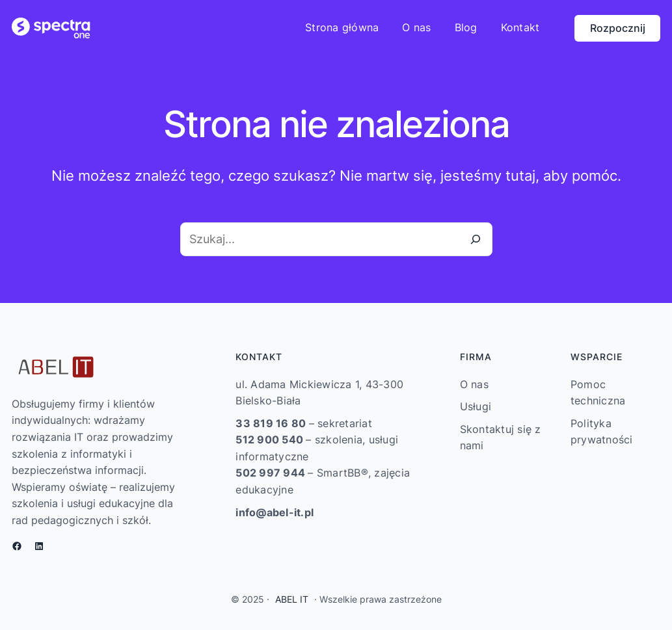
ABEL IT (292, 599)
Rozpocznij (618, 28)
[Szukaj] (476, 239)
